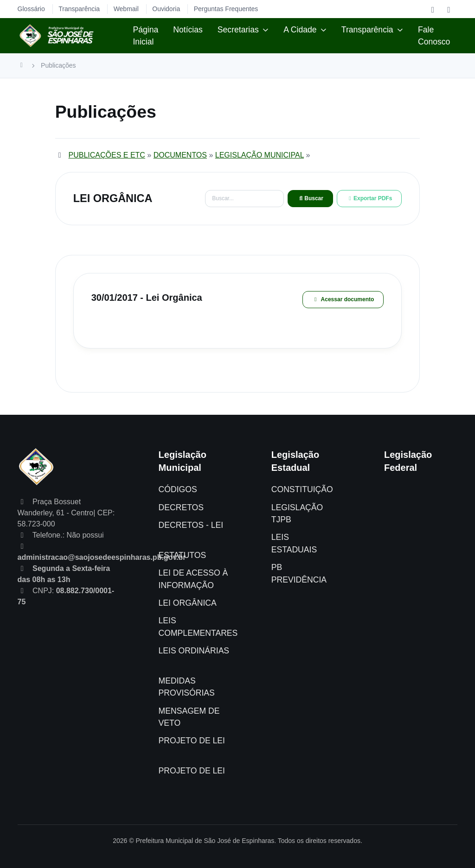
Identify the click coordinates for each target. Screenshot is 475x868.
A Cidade (300, 30)
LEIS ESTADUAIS (294, 543)
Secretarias (238, 30)
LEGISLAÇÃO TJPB (297, 513)
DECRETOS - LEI (191, 525)
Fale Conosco (434, 36)
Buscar (310, 198)
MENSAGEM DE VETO (189, 717)
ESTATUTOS (183, 555)
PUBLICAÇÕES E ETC (107, 155)
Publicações (58, 65)
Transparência (367, 30)
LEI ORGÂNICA (188, 603)
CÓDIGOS (178, 489)
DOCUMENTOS (180, 155)
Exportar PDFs (369, 198)
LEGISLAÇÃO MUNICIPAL (260, 155)
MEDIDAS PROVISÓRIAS (187, 687)
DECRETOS (181, 507)
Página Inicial (145, 36)
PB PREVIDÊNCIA (299, 573)
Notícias (188, 30)
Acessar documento (343, 299)
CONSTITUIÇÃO (302, 489)
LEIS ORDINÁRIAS (194, 651)
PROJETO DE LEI (192, 741)
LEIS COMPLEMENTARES (198, 627)
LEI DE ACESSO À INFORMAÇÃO (193, 579)
